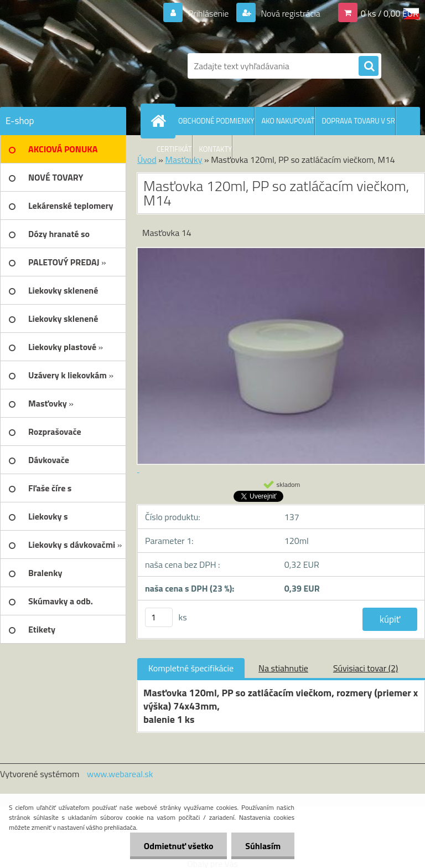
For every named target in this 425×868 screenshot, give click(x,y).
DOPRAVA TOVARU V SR (358, 121)
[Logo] (76, 66)
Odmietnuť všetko (178, 846)
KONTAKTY (216, 149)
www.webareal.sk (120, 774)
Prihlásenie (208, 13)
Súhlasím (263, 846)
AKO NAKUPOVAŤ (288, 121)
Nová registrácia (290, 13)
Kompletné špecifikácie (191, 668)
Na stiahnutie (283, 668)
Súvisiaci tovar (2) (366, 668)
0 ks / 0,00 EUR (390, 13)
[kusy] (159, 617)
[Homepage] (160, 121)
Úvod (147, 160)
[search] (369, 66)
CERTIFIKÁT (174, 149)
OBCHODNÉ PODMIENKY (216, 121)
